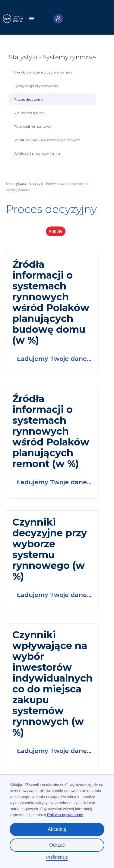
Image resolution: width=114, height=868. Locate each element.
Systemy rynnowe (18, 190)
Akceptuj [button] (57, 829)
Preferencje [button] (57, 857)
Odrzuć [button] (57, 845)
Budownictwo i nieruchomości (67, 184)
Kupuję (56, 231)
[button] (32, 20)
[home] (16, 19)
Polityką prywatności (65, 815)
